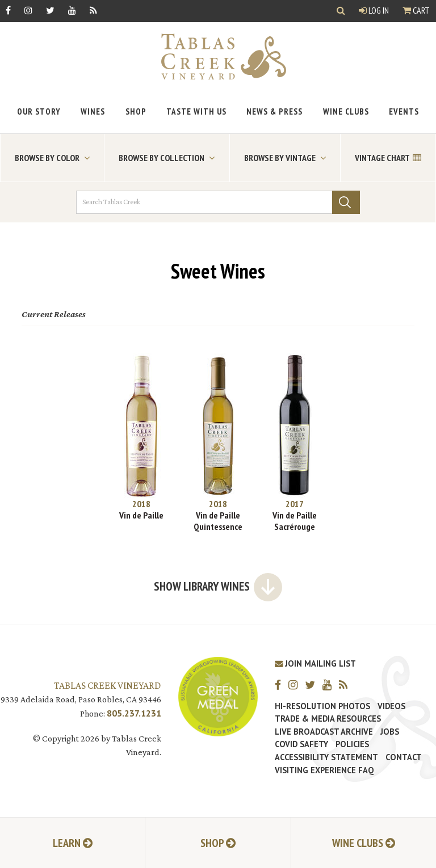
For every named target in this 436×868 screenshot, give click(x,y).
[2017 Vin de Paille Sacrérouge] (295, 443)
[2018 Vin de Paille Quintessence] (218, 443)
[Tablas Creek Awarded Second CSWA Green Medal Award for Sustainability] (218, 696)
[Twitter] (50, 10)
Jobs (390, 732)
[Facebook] (8, 10)
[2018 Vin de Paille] (142, 437)
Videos (391, 706)
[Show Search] (341, 11)
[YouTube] (72, 10)
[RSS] (93, 10)
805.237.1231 (134, 713)
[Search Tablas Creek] (218, 202)
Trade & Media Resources (328, 719)
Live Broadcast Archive (324, 732)
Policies (352, 744)
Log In (374, 10)
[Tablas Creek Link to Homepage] (218, 56)
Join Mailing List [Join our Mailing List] (315, 663)
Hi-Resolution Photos (322, 706)
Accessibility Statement (326, 757)
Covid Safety (301, 744)
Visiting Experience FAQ (324, 770)
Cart (416, 10)
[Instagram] (28, 10)
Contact (404, 757)
